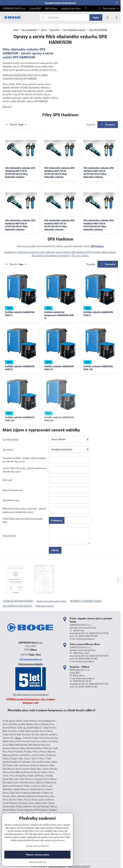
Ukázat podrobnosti (38, 862)
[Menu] (117, 17)
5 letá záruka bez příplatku (31, 664)
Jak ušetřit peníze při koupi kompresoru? (31, 694)
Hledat (96, 17)
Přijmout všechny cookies (38, 855)
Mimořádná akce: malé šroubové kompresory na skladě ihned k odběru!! (51, 710)
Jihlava (34, 649)
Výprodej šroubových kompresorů (60, 3)
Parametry (108, 125)
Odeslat (55, 550)
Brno (38, 654)
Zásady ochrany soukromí (79, 866)
